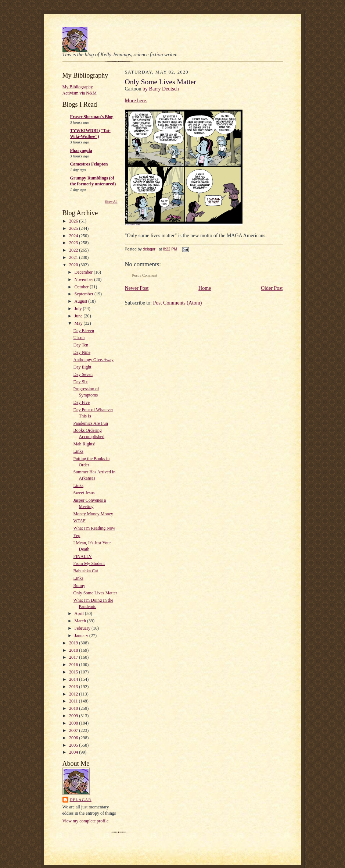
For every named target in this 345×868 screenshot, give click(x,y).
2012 (74, 694)
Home (205, 288)
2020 (74, 265)
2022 (74, 250)
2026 (74, 221)
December (84, 272)
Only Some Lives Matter (95, 593)
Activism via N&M (80, 93)
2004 (74, 752)
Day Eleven (84, 331)
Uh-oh (79, 338)
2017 (74, 657)
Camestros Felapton (89, 164)
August (82, 301)
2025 (74, 228)
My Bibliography (78, 87)
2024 (74, 236)
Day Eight (82, 367)
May (79, 323)
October (82, 287)
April (80, 613)
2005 (74, 745)
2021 (74, 257)
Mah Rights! (85, 444)
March (81, 621)
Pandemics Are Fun (91, 423)
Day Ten (81, 345)
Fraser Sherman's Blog (92, 117)
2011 (74, 701)
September (85, 294)
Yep (77, 536)
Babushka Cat (86, 571)
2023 (74, 243)
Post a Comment (145, 275)
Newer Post (137, 288)
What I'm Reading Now (94, 528)
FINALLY (83, 556)
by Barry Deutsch (160, 89)
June (79, 316)
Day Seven (83, 374)
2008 (74, 723)
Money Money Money (93, 514)
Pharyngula (81, 150)
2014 (74, 679)
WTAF (80, 521)
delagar (81, 800)
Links (78, 451)
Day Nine (82, 352)
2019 (74, 643)
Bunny (79, 586)
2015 (74, 672)
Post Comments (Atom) (178, 303)
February (83, 628)
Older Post (272, 288)
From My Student (89, 563)
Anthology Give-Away (94, 360)
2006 (74, 738)
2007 (74, 730)
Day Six (81, 382)
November (85, 280)
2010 (74, 708)
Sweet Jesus (84, 493)
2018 (74, 650)
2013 (74, 687)
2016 (74, 665)
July (79, 309)
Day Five (82, 402)
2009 (74, 716)
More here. (136, 101)
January (82, 636)
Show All (111, 202)
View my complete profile (86, 821)
